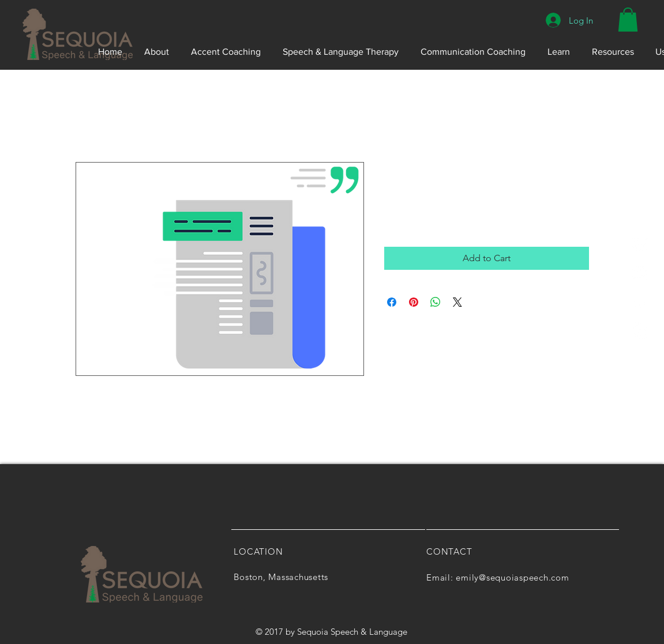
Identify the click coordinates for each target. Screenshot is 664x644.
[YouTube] (640, 331)
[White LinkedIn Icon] (640, 302)
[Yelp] (640, 244)
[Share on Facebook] (392, 302)
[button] (628, 20)
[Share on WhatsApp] (436, 302)
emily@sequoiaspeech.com (512, 577)
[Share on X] (457, 302)
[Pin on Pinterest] (414, 302)
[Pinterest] (640, 273)
